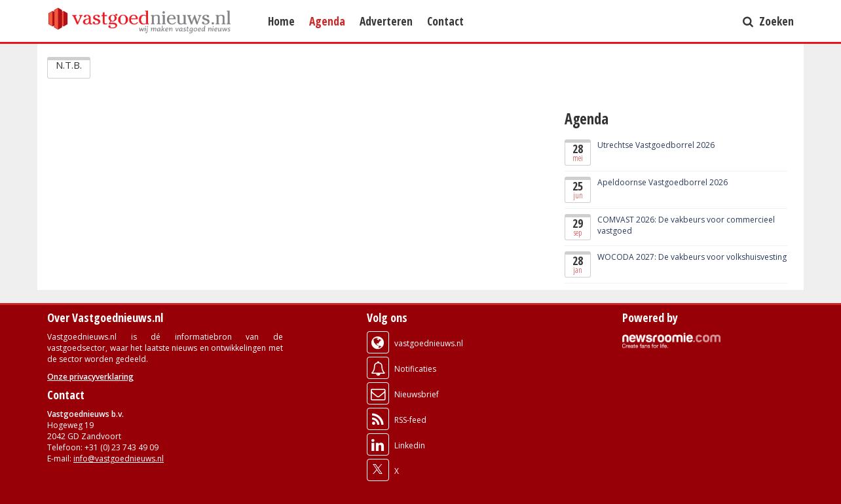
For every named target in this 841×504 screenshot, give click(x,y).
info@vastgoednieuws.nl (119, 459)
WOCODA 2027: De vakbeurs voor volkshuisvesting (692, 257)
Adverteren (386, 21)
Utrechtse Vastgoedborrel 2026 (656, 145)
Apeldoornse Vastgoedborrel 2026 (663, 182)
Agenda (327, 21)
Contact (445, 21)
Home (281, 21)
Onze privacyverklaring (90, 377)
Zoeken (768, 21)
